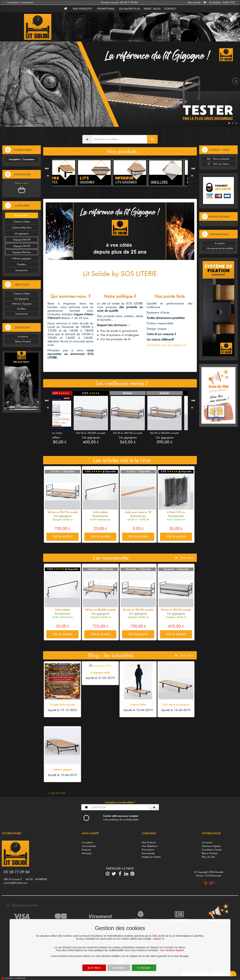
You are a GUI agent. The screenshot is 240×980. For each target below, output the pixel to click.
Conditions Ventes (212, 850)
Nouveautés (148, 853)
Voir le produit (62, 536)
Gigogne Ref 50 (22, 246)
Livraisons (22, 336)
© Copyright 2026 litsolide (209, 872)
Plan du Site (208, 857)
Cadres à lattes (22, 222)
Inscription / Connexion (20, 2)
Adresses (87, 853)
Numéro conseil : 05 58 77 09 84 (119, 2)
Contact (170, 9)
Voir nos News (218, 164)
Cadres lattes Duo (22, 227)
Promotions (106, 9)
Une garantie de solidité (218, 248)
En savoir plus (130, 9)
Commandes (89, 846)
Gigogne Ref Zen (22, 252)
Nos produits (82, 9)
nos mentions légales (172, 950)
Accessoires (22, 270)
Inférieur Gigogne (22, 304)
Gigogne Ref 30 (22, 240)
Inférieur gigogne (22, 258)
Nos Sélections (150, 846)
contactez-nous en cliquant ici (167, 345)
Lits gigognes (22, 233)
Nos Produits (149, 842)
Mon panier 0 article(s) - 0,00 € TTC (211, 2)
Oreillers (22, 264)
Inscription (87, 842)
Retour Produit (22, 341)
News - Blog (152, 9)
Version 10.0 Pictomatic (209, 876)
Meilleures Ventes (151, 857)
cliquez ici (159, 939)
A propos (218, 243)
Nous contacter (218, 159)
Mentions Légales (211, 846)
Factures (86, 850)
